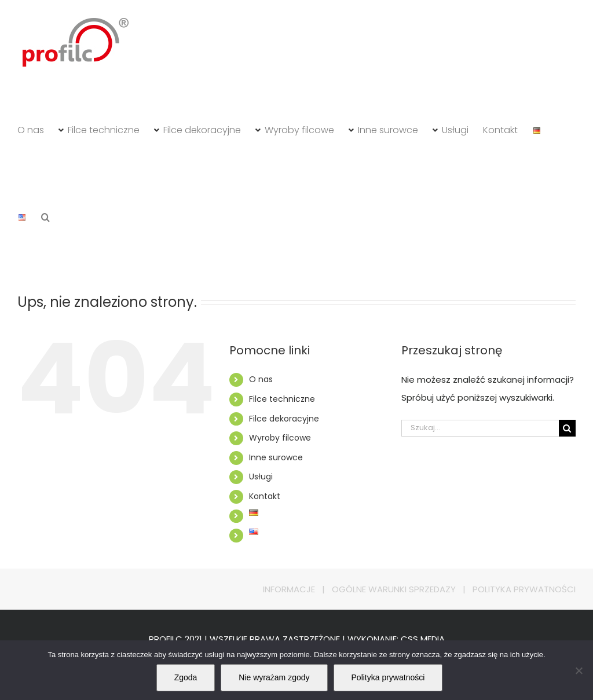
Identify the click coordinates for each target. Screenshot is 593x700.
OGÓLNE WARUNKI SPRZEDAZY (394, 589)
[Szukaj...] (480, 428)
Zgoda (186, 677)
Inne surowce (276, 457)
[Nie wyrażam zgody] (579, 670)
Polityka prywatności (388, 677)
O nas (261, 379)
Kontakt (265, 496)
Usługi (261, 477)
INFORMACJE (289, 589)
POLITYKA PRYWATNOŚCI (524, 589)
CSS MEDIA (423, 639)
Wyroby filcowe (280, 438)
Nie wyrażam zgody (274, 677)
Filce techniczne (282, 399)
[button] (45, 217)
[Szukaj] (567, 428)
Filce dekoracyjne (284, 419)
